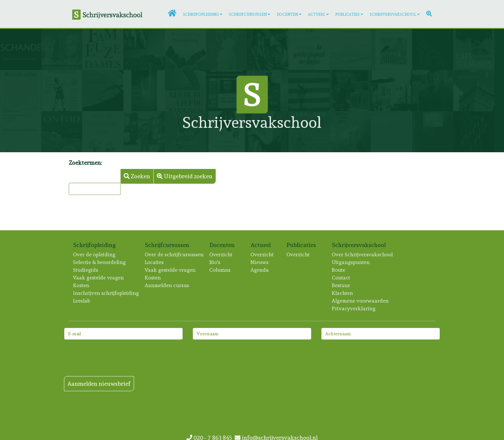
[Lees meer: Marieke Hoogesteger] (144, 132)
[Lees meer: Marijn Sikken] (103, 91)
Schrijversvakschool (393, 14)
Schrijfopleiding (201, 14)
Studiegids (86, 270)
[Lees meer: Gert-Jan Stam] (21, 49)
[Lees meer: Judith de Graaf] (62, 132)
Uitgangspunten (351, 262)
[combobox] (95, 189)
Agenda (260, 270)
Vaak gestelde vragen (99, 278)
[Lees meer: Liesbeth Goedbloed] (185, 132)
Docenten (287, 14)
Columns (220, 270)
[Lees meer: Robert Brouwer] (474, 49)
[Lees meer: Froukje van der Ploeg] (433, 49)
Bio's (215, 262)
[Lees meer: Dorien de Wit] (21, 132)
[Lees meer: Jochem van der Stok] (350, 49)
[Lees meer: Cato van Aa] (103, 49)
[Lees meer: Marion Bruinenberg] (185, 49)
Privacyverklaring (354, 308)
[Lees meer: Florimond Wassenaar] (433, 91)
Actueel (317, 14)
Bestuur (341, 285)
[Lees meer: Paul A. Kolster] (474, 91)
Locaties (154, 262)
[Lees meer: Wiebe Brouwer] (391, 49)
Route (339, 270)
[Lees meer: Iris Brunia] (103, 132)
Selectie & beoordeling (100, 262)
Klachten (343, 293)
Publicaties (347, 14)
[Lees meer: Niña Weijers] (268, 132)
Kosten (81, 285)
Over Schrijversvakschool (363, 255)
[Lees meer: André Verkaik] (350, 91)
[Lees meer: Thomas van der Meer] (227, 49)
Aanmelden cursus (167, 285)
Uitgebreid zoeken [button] (185, 176)
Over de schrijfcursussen (174, 255)
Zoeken (137, 176)
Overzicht (221, 255)
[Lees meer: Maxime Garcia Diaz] (391, 132)
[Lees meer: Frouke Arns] (309, 49)
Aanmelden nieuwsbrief (99, 384)
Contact (341, 278)
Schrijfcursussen (248, 14)
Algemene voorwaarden (360, 301)
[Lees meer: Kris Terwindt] (350, 132)
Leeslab (82, 301)
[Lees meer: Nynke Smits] (62, 49)
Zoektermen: (85, 163)
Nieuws (260, 262)
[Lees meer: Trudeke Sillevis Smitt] (227, 132)
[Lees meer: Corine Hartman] (144, 49)
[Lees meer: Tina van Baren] (62, 91)
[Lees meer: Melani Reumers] (144, 91)
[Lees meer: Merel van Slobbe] (474, 132)
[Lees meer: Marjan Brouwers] (309, 132)
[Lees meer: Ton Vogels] (391, 91)
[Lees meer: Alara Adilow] (268, 49)
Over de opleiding (94, 255)
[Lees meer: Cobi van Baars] (433, 132)
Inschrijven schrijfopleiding (106, 293)
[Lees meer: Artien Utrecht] (21, 91)
